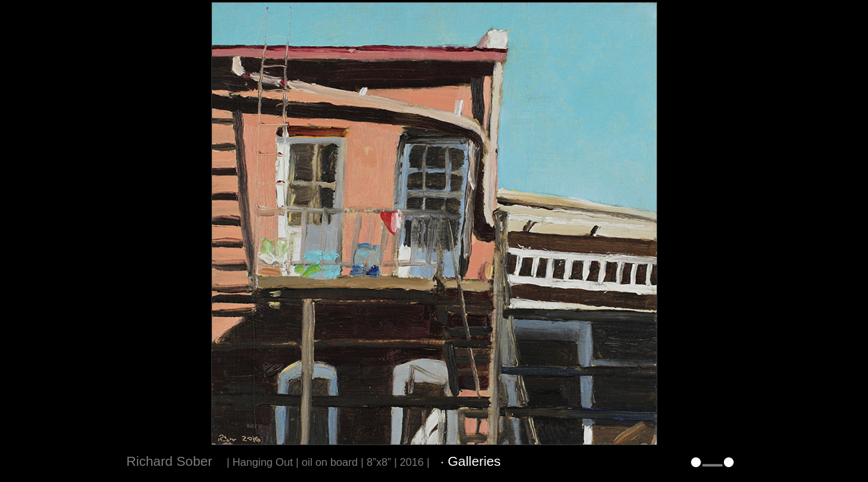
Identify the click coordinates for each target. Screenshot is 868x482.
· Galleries (471, 461)
